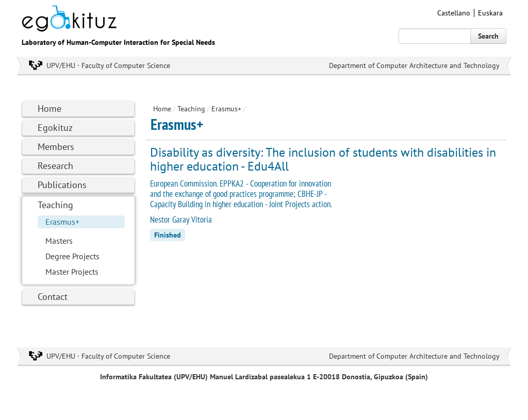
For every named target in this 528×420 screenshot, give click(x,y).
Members (56, 147)
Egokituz (55, 128)
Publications (62, 185)
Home (49, 108)
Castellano (454, 13)
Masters (59, 241)
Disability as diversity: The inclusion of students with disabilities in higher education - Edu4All (323, 159)
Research (55, 166)
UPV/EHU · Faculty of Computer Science (108, 65)
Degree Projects (72, 256)
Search (488, 36)
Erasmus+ (62, 222)
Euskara (490, 13)
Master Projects (72, 272)
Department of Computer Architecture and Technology (414, 65)
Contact (53, 297)
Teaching (55, 205)
